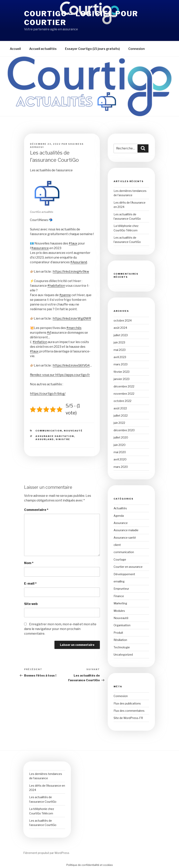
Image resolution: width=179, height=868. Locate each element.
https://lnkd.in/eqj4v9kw (71, 272)
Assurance (121, 523)
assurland (45, 439)
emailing (119, 581)
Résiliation (120, 640)
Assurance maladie (126, 530)
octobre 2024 (123, 320)
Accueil (15, 49)
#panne (65, 295)
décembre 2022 (124, 386)
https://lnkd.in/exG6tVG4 (71, 365)
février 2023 (122, 372)
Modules (119, 611)
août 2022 (120, 408)
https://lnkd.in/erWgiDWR (72, 319)
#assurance (40, 248)
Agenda (119, 516)
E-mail (30, 584)
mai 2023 (120, 350)
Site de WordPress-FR (128, 718)
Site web (31, 604)
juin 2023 (119, 342)
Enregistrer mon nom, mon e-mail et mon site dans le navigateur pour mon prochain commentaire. (60, 629)
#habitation (56, 286)
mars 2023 (121, 364)
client (117, 545)
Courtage (120, 559)
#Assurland (79, 262)
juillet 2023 (121, 335)
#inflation (40, 342)
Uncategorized (123, 655)
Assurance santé (125, 538)
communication (49, 431)
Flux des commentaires (129, 711)
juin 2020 (120, 445)
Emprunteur (121, 589)
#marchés (74, 328)
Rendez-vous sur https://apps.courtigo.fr (60, 375)
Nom (29, 563)
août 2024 (120, 328)
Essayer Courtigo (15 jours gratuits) (92, 49)
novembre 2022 (124, 394)
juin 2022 (119, 423)
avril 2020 (120, 459)
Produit (118, 633)
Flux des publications (127, 703)
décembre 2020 (124, 430)
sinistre (63, 439)
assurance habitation (55, 436)
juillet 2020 (121, 437)
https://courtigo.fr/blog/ (48, 394)
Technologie (122, 647)
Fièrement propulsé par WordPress (46, 853)
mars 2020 (121, 467)
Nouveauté (73, 431)
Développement (124, 574)
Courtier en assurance (128, 567)
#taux (73, 243)
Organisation (122, 625)
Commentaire (36, 510)
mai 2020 (120, 452)
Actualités (120, 508)
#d (49, 333)
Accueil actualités (43, 49)
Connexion (137, 49)
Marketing (120, 603)
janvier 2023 (122, 379)
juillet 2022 (121, 416)
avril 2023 (120, 357)
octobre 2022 (122, 401)
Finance (119, 596)
